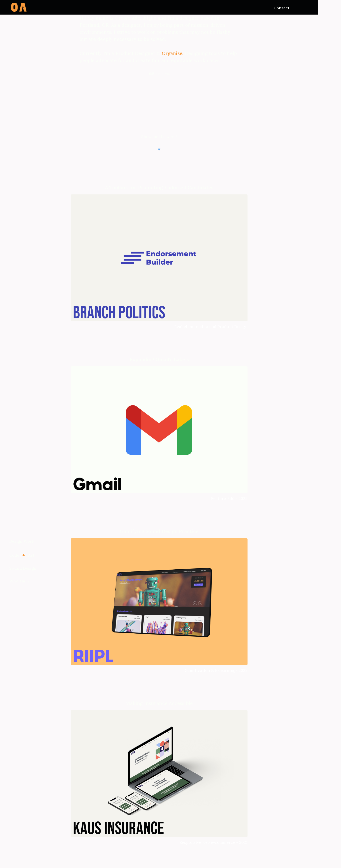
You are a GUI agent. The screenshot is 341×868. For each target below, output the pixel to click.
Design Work (22, 541)
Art (31, 555)
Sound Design (23, 568)
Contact (282, 8)
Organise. (173, 53)
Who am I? (20, 581)
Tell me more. (159, 74)
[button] (301, 7)
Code (14, 555)
